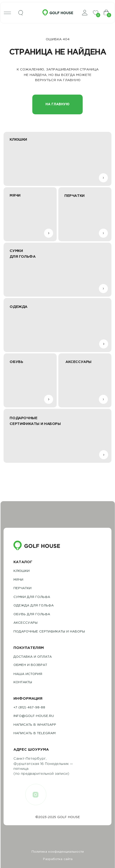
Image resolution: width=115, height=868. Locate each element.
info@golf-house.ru (34, 716)
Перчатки (22, 588)
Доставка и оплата (33, 657)
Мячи (18, 580)
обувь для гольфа (32, 614)
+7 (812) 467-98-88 (29, 707)
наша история (28, 674)
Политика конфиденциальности (58, 852)
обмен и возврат (30, 665)
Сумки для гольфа (32, 597)
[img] (21, 13)
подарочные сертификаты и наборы (49, 632)
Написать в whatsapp (35, 725)
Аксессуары (25, 623)
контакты (23, 682)
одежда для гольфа (34, 605)
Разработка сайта (58, 859)
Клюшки (21, 571)
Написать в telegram (34, 733)
